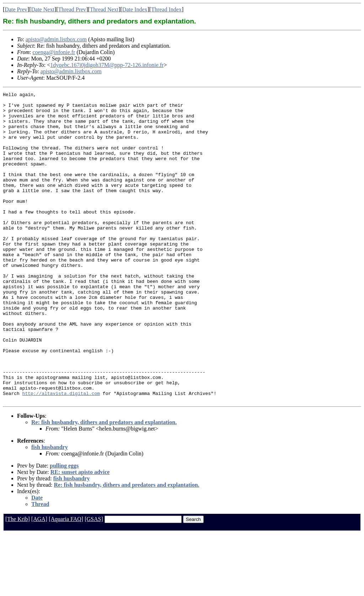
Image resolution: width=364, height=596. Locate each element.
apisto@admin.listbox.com (56, 39)
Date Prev (16, 9)
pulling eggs (64, 528)
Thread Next (104, 9)
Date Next (43, 9)
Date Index (135, 9)
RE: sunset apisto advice (80, 534)
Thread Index (166, 9)
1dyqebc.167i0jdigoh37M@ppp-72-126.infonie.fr (107, 65)
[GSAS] (94, 581)
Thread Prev (72, 9)
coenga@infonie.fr (54, 52)
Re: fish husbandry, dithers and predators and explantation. (104, 484)
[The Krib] (18, 581)
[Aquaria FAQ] (66, 581)
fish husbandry (50, 509)
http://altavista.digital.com (61, 454)
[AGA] (39, 581)
